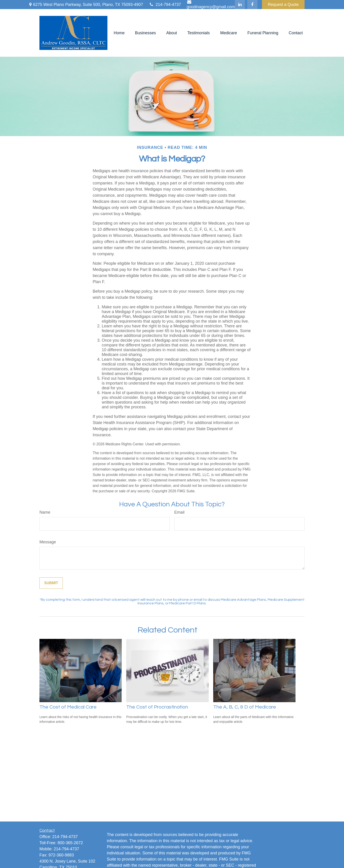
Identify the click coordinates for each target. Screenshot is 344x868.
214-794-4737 (165, 5)
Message (48, 542)
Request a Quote (283, 5)
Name (45, 512)
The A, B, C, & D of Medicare (245, 707)
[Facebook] (252, 5)
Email (179, 512)
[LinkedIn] (240, 5)
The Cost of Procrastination (157, 707)
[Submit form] (51, 583)
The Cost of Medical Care (68, 707)
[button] (119, 33)
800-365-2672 (70, 843)
